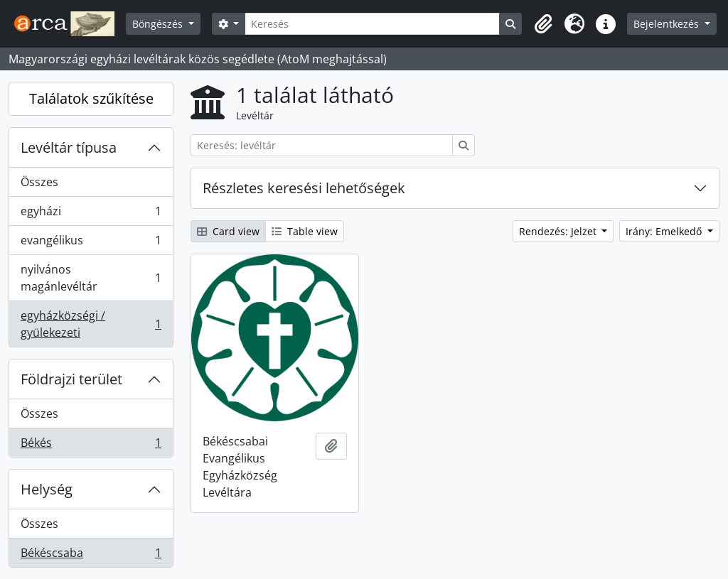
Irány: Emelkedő (665, 231)
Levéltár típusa (69, 147)
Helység (47, 489)
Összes (39, 182)
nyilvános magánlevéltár (91, 278)
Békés (91, 445)
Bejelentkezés (668, 24)
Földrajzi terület (71, 379)
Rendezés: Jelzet (559, 231)
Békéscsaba (91, 556)
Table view (305, 231)
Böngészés (159, 24)
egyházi (91, 214)
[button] (543, 24)
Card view (228, 231)
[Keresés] (372, 24)
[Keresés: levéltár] (322, 145)
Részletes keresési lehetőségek (304, 188)
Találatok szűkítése (91, 98)
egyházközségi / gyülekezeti (91, 324)
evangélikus (91, 243)
